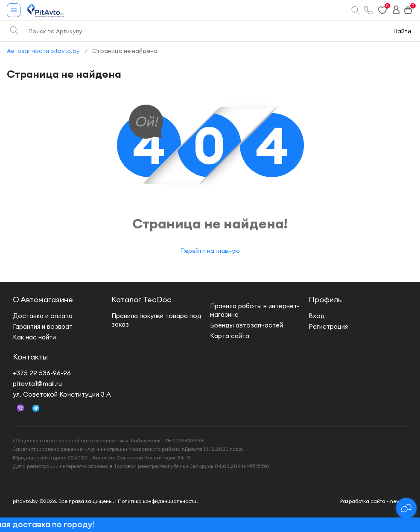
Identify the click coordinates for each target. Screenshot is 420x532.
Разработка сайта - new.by (374, 501)
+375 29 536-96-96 (42, 373)
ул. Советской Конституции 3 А (62, 394)
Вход (317, 316)
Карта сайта (230, 336)
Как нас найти (34, 337)
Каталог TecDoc (141, 300)
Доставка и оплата (43, 316)
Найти (402, 31)
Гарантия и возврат (43, 326)
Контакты (30, 357)
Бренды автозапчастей (246, 325)
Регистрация (328, 326)
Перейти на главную (210, 251)
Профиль (325, 300)
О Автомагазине (43, 300)
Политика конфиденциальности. (158, 501)
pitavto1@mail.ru (37, 384)
